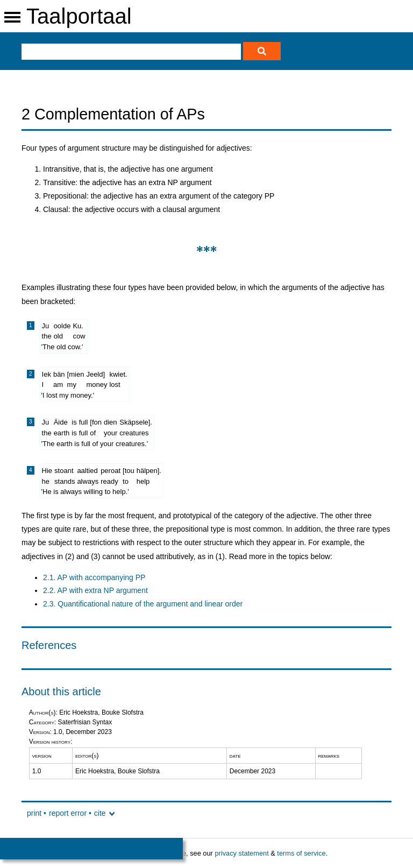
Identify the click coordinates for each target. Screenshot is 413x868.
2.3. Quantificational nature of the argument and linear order (143, 604)
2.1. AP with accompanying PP (94, 577)
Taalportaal (79, 16)
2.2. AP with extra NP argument (95, 590)
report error (68, 813)
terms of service (301, 853)
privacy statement (241, 853)
